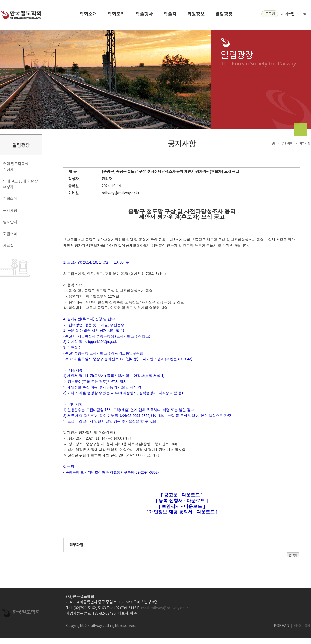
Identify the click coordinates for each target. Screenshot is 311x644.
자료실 (8, 245)
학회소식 (10, 198)
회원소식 (10, 234)
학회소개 (88, 15)
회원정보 (196, 15)
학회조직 (116, 15)
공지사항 (10, 210)
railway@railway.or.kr (121, 193)
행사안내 (10, 222)
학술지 (170, 15)
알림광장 (224, 15)
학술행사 (144, 15)
